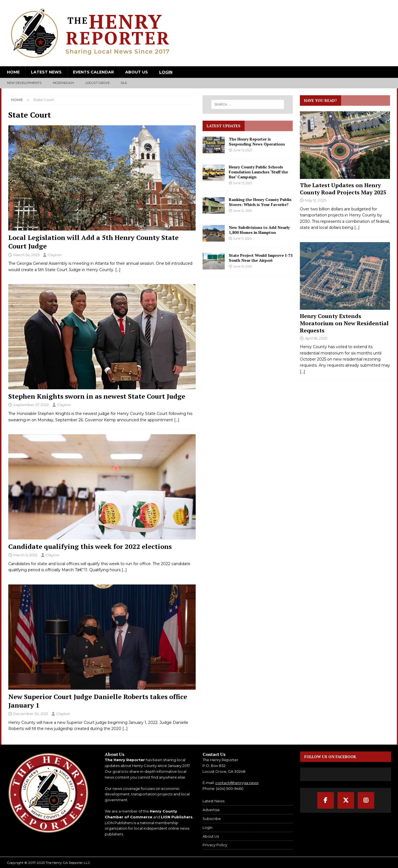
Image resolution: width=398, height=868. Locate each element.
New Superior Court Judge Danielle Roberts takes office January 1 (98, 701)
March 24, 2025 (26, 255)
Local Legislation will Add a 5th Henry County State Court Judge (93, 242)
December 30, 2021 (31, 714)
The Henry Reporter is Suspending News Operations (257, 141)
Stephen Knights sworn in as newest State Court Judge (97, 396)
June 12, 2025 (243, 211)
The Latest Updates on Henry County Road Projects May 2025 (343, 189)
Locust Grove (98, 83)
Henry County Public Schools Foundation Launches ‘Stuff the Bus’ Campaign (258, 172)
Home (13, 72)
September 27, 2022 (31, 405)
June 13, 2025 (243, 150)
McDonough (64, 83)
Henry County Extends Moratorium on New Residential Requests (344, 323)
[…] (118, 270)
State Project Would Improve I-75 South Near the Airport (261, 258)
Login (166, 72)
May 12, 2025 (315, 200)
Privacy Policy (215, 845)
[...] (357, 227)
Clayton (54, 255)
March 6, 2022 (25, 555)
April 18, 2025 (316, 338)
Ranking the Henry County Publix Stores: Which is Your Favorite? (260, 202)
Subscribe (212, 819)
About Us (137, 72)
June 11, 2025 (242, 239)
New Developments (24, 83)
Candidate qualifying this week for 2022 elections (90, 546)
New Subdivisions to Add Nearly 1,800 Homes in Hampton (259, 230)
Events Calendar (93, 72)
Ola (124, 83)
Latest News (46, 72)
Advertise (211, 810)
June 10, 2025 (243, 266)
